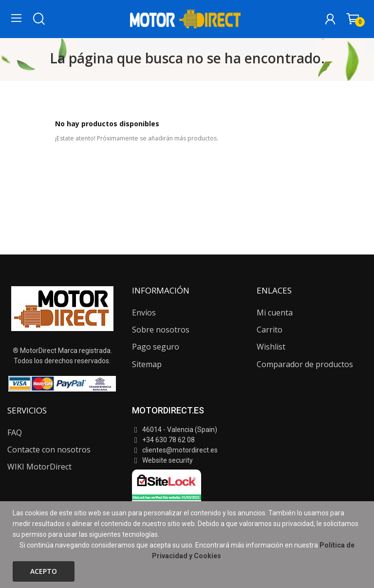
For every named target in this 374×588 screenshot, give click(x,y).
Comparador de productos (305, 364)
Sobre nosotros (161, 330)
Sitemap (147, 364)
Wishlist (271, 347)
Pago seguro (156, 347)
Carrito (270, 330)
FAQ (15, 432)
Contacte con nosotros (49, 450)
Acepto (44, 571)
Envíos (144, 313)
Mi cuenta (275, 313)
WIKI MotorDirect (39, 467)
